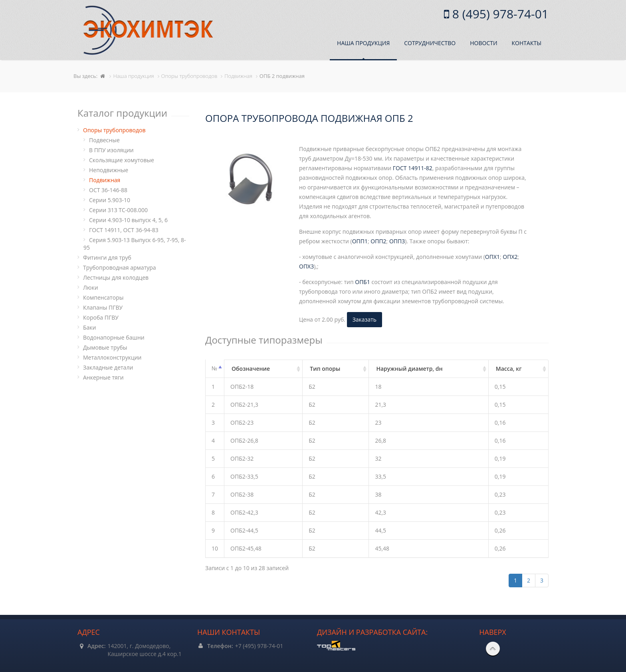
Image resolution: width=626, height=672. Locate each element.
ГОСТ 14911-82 (413, 168)
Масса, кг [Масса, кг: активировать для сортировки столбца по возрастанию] (509, 369)
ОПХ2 (510, 257)
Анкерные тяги (103, 377)
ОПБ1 (363, 282)
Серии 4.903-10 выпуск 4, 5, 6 (128, 220)
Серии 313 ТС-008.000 (118, 210)
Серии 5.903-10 (110, 200)
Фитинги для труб (107, 257)
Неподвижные (109, 170)
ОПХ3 (306, 266)
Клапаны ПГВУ (103, 307)
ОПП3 (397, 241)
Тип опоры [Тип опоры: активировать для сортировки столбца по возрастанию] (325, 369)
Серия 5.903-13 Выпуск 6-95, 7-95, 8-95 (135, 244)
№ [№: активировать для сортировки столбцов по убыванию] (214, 368)
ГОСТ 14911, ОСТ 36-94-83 (124, 230)
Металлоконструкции (112, 357)
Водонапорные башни (114, 337)
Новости (483, 43)
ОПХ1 (492, 257)
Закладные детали (108, 367)
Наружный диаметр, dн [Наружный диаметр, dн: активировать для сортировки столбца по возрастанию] (409, 369)
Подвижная (105, 180)
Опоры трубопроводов (114, 130)
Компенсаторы (103, 297)
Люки (91, 287)
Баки (89, 327)
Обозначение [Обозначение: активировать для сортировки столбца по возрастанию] (251, 369)
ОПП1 (360, 241)
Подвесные (104, 140)
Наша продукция (363, 43)
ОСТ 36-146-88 (108, 190)
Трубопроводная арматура (120, 267)
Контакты (527, 43)
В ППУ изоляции (111, 150)
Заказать (365, 319)
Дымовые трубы (105, 347)
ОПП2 (378, 241)
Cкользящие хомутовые (122, 160)
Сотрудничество (430, 43)
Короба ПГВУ (101, 317)
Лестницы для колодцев (116, 277)
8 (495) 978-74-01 (499, 14)
